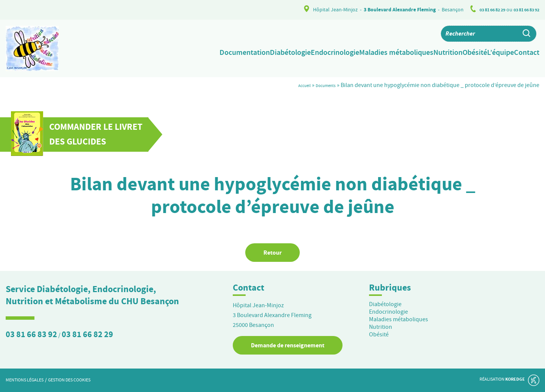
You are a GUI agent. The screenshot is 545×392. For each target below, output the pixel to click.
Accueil (293, 85)
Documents (321, 85)
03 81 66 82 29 (484, 10)
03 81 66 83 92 (524, 10)
